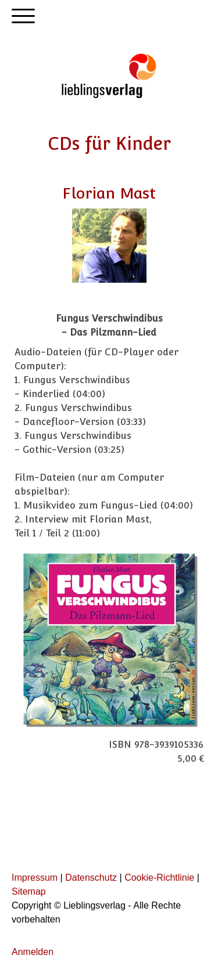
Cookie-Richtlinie (159, 878)
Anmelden (33, 952)
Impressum (35, 878)
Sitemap (29, 891)
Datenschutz (91, 878)
